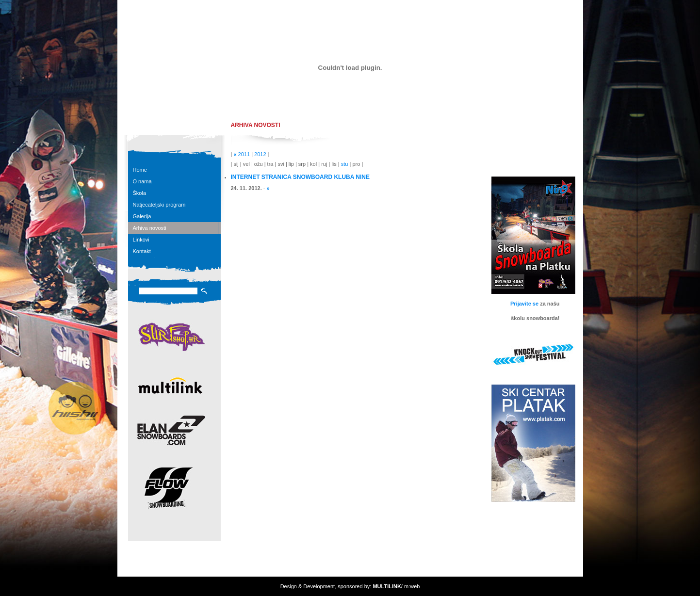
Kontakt (142, 251)
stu (345, 164)
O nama (142, 181)
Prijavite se (524, 304)
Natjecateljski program (159, 205)
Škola (140, 193)
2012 (260, 154)
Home (140, 170)
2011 (244, 154)
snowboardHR (179, 106)
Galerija (142, 216)
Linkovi (141, 240)
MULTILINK (387, 586)
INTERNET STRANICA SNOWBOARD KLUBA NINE (300, 177)
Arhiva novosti (150, 228)
